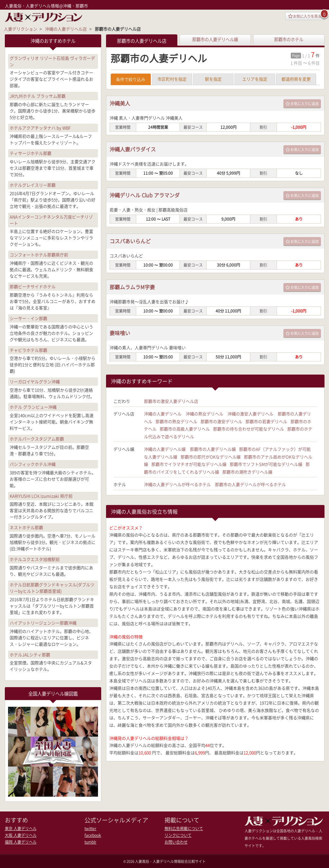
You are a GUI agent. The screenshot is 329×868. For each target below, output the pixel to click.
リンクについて (177, 834)
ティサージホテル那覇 (31, 152)
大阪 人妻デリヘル (19, 834)
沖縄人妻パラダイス (136, 151)
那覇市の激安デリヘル (221, 422)
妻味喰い (121, 334)
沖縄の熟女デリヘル (205, 415)
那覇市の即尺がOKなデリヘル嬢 (211, 457)
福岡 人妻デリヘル (19, 841)
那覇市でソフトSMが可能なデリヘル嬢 (266, 464)
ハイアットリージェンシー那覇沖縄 (43, 622)
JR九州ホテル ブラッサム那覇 (38, 96)
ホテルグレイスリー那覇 (33, 184)
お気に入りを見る (301, 17)
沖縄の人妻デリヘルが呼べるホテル (177, 484)
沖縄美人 (121, 105)
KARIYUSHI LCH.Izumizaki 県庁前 (41, 495)
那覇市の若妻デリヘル (266, 422)
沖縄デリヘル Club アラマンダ (149, 196)
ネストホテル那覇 (26, 527)
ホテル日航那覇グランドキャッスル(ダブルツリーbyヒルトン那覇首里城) (52, 587)
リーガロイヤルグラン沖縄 (35, 381)
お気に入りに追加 (302, 105)
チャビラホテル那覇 (28, 349)
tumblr (90, 841)
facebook (92, 834)
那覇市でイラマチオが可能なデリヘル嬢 (189, 464)
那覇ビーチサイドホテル (33, 286)
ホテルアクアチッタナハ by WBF (40, 127)
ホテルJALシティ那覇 (30, 654)
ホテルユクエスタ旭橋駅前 (35, 559)
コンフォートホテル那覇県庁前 (39, 254)
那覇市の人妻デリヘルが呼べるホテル (250, 484)
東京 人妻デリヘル (19, 828)
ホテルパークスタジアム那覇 (37, 438)
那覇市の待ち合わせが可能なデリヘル (249, 430)
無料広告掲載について (182, 828)
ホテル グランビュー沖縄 (33, 407)
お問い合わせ (175, 841)
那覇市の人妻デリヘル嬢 (215, 39)
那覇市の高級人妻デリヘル (185, 430)
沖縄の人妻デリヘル (163, 415)
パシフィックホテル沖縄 (33, 463)
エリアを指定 (255, 80)
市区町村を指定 (172, 80)
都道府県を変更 (296, 80)
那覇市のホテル (289, 39)
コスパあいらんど (133, 242)
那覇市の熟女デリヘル (176, 422)
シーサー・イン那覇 (28, 318)
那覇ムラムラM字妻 (135, 288)
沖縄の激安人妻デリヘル (250, 415)
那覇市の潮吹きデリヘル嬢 (247, 472)
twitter (90, 828)
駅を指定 (213, 80)
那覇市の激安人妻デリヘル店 (171, 402)
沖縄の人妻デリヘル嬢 (165, 450)
